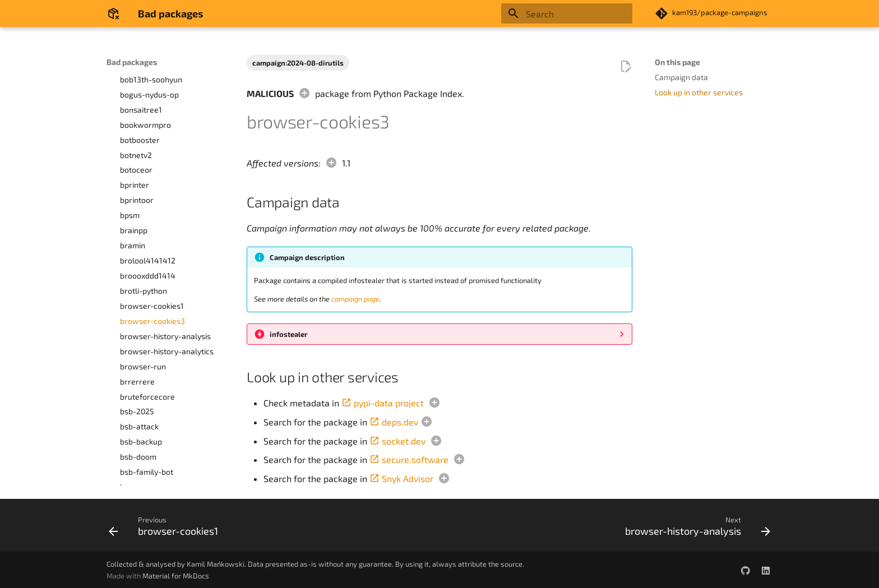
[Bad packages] (113, 13)
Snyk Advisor (401, 478)
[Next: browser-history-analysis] (695, 529)
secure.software (409, 459)
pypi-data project (383, 403)
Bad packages (132, 62)
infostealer (288, 334)
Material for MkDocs (176, 576)
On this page (677, 62)
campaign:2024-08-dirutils (298, 63)
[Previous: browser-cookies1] (166, 529)
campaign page (355, 299)
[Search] (567, 13)
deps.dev (394, 422)
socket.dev (397, 441)
